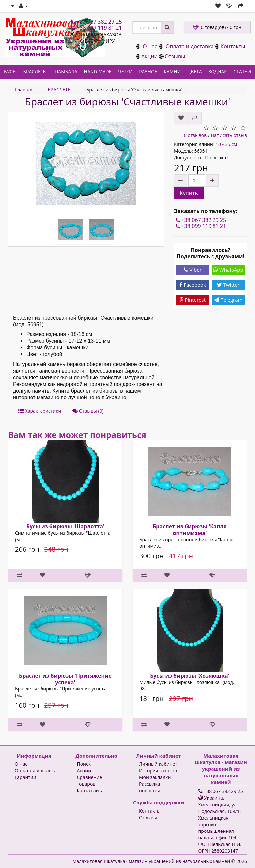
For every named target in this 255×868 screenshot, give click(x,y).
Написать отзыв (229, 135)
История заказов (158, 771)
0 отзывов (195, 135)
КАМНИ (172, 72)
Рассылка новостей (150, 787)
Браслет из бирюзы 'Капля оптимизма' (190, 530)
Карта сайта (90, 791)
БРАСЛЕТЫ (35, 72)
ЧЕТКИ (125, 72)
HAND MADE (98, 72)
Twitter (228, 285)
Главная (24, 89)
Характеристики (40, 411)
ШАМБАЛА (65, 72)
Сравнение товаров (90, 781)
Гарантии (25, 777)
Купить (189, 193)
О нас (150, 46)
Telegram (228, 300)
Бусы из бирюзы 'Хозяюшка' (190, 676)
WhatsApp (228, 270)
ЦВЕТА (195, 72)
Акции (150, 56)
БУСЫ (10, 72)
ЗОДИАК (218, 72)
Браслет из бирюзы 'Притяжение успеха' (65, 679)
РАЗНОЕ (148, 72)
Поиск (84, 764)
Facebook (193, 285)
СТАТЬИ (243, 72)
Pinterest (193, 300)
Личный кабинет (158, 764)
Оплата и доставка (190, 46)
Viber (192, 270)
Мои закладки (155, 777)
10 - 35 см (226, 144)
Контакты (233, 46)
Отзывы (175, 56)
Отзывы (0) (88, 411)
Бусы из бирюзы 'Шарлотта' (65, 526)
